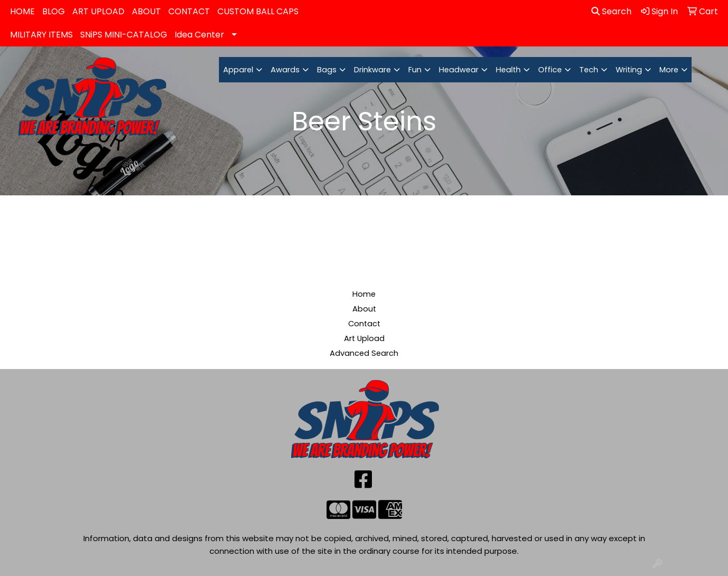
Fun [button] (415, 70)
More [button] (669, 70)
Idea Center (199, 35)
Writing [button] (629, 70)
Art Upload (364, 338)
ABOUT (146, 11)
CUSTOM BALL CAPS (258, 11)
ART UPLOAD (98, 11)
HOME (22, 11)
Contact (364, 324)
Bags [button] (327, 70)
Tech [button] (589, 70)
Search (611, 11)
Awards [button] (285, 70)
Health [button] (508, 70)
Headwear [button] (459, 70)
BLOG (54, 11)
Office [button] (550, 70)
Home (364, 294)
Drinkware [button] (372, 70)
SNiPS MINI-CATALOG (124, 35)
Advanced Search (364, 353)
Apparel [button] (238, 70)
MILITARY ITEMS (41, 35)
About (364, 309)
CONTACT (189, 11)
